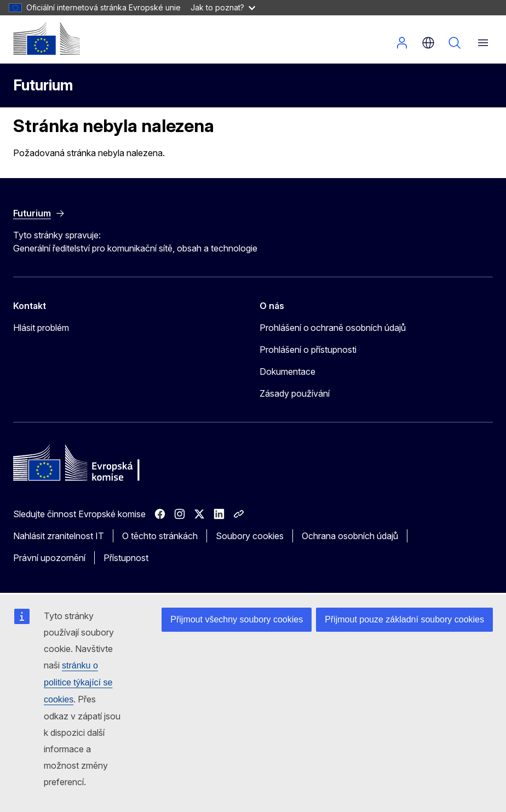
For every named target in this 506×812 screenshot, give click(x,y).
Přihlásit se (402, 43)
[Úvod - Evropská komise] (47, 38)
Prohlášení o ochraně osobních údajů (333, 328)
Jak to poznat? (223, 7)
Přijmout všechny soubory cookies (237, 619)
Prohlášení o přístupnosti (308, 350)
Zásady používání (295, 393)
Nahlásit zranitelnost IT (59, 536)
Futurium (43, 85)
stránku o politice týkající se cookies (78, 682)
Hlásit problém (41, 328)
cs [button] (428, 43)
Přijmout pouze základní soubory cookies (404, 619)
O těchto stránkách (160, 536)
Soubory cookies (250, 536)
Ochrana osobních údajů (350, 536)
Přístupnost (126, 558)
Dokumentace (287, 371)
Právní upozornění (49, 558)
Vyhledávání (455, 43)
